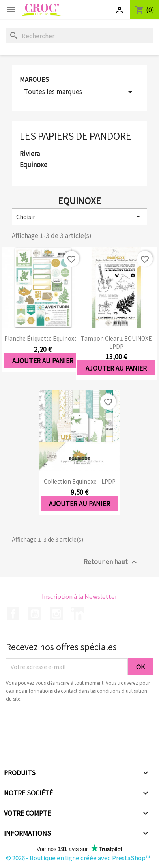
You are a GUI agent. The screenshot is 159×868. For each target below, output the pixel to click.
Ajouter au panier (43, 360)
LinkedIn (78, 614)
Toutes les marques (79, 92)
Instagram (56, 614)
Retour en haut (111, 562)
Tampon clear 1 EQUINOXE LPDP (116, 342)
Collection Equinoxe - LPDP (80, 481)
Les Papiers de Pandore (76, 136)
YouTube (35, 614)
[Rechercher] (79, 36)
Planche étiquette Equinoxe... (43, 338)
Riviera (30, 154)
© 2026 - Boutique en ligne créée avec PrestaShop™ (78, 858)
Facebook (13, 614)
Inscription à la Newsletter (79, 596)
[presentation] (72, 724)
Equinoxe (34, 165)
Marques (34, 79)
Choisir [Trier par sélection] (79, 217)
